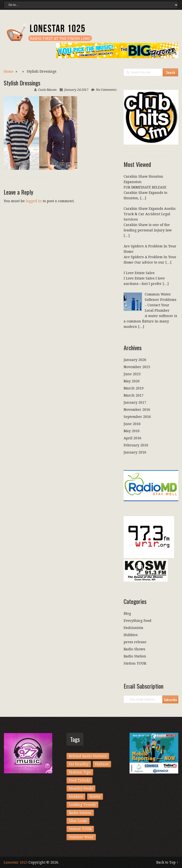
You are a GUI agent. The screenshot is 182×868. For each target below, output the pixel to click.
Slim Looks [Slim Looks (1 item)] (78, 821)
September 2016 (137, 417)
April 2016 (132, 438)
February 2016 (136, 445)
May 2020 (132, 381)
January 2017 (135, 402)
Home (9, 71)
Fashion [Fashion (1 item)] (102, 764)
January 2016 (135, 452)
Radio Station (135, 656)
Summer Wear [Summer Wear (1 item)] (81, 837)
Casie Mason (47, 90)
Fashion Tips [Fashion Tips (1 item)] (80, 772)
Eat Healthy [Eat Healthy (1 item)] (79, 764)
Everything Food (137, 621)
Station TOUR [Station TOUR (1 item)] (80, 829)
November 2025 (137, 367)
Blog (127, 614)
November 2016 (137, 410)
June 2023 (132, 374)
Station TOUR (135, 663)
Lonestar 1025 (16, 862)
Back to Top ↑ (167, 862)
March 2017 (134, 395)
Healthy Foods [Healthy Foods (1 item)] (81, 788)
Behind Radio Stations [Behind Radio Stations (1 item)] (88, 756)
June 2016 (132, 424)
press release (135, 642)
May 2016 (132, 431)
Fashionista (133, 628)
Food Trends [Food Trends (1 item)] (79, 780)
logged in (34, 201)
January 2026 (135, 360)
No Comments (106, 90)
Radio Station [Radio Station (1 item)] (80, 813)
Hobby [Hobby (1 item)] (95, 797)
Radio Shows (134, 649)
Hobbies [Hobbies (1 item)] (76, 797)
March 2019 (134, 388)
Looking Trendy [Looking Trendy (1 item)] (82, 805)
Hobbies (131, 635)
